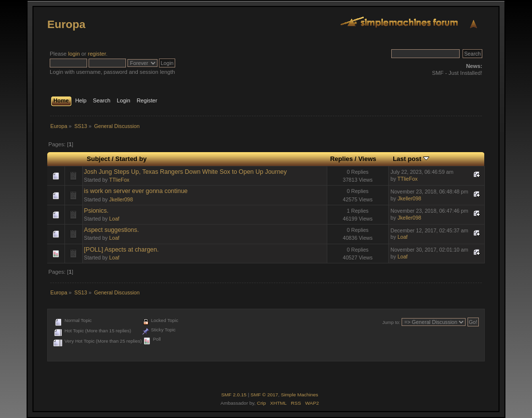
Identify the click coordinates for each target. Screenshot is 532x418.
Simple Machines (300, 395)
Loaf (114, 219)
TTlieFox (119, 180)
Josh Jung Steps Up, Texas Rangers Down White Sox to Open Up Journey (186, 172)
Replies (342, 159)
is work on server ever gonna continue (136, 191)
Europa (66, 24)
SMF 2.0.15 (234, 395)
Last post (411, 159)
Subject (98, 159)
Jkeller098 (121, 199)
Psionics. (96, 211)
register (97, 54)
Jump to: (391, 322)
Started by (131, 159)
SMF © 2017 (264, 395)
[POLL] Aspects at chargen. (122, 250)
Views (367, 159)
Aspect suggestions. (112, 230)
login (74, 54)
